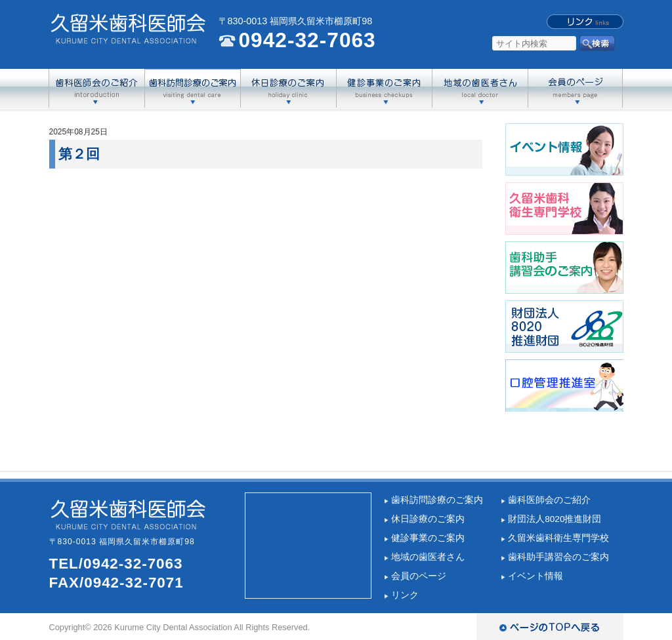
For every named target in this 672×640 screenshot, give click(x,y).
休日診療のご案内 (428, 519)
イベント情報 (535, 576)
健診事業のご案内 (428, 538)
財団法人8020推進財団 (555, 519)
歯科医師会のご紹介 (549, 500)
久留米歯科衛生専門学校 (558, 538)
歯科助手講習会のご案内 (558, 557)
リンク (405, 595)
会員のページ (419, 576)
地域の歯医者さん (428, 557)
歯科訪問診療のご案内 (437, 500)
